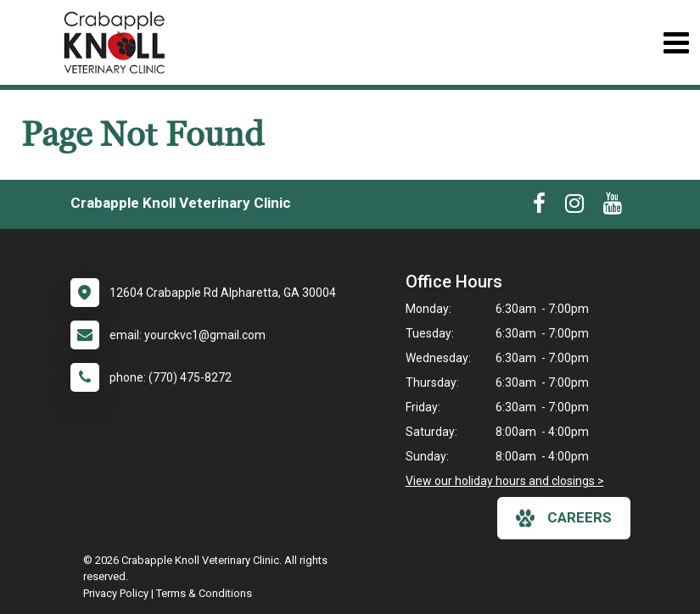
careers (564, 518)
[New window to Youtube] (613, 207)
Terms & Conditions (204, 593)
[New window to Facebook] (539, 207)
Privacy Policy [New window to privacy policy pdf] (116, 593)
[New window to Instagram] (574, 207)
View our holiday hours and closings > (505, 481)
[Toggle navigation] (676, 43)
